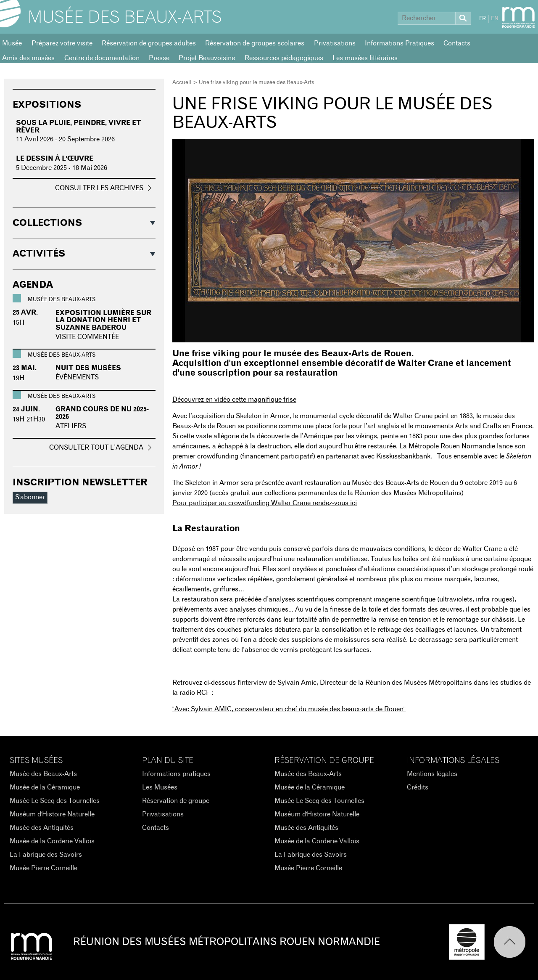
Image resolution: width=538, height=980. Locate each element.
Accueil (182, 83)
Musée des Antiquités (42, 828)
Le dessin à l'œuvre (55, 159)
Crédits (418, 787)
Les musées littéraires (365, 58)
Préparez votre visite (62, 43)
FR (483, 19)
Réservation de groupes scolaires (255, 43)
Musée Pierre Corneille (44, 868)
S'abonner (30, 497)
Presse (159, 58)
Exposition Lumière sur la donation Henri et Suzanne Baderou (103, 320)
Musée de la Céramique (45, 787)
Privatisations (335, 43)
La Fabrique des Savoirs (46, 855)
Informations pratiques (176, 774)
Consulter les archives (99, 188)
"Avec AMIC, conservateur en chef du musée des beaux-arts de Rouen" (289, 709)
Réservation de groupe (176, 801)
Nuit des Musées (88, 368)
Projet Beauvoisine (207, 58)
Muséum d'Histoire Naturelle (52, 814)
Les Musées (160, 787)
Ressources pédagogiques (284, 58)
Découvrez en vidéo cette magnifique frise (234, 400)
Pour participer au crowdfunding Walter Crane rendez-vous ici (265, 503)
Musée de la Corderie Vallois (52, 841)
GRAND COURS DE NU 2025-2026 (102, 413)
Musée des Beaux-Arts (125, 18)
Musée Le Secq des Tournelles (55, 801)
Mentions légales (432, 774)
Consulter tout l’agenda (96, 448)
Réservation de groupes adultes (149, 43)
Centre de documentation (102, 58)
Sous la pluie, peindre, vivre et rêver (79, 127)
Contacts (457, 43)
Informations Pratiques (400, 43)
